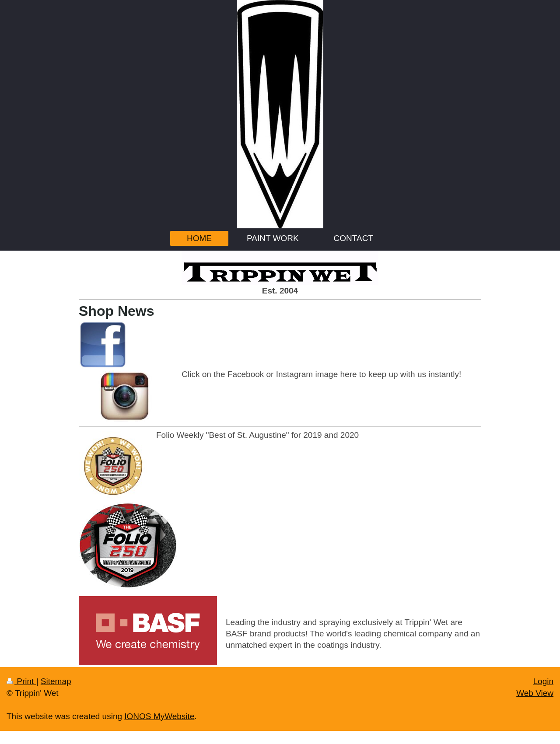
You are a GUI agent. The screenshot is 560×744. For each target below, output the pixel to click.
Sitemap (56, 681)
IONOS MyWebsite (159, 716)
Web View (535, 693)
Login (544, 681)
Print (21, 681)
